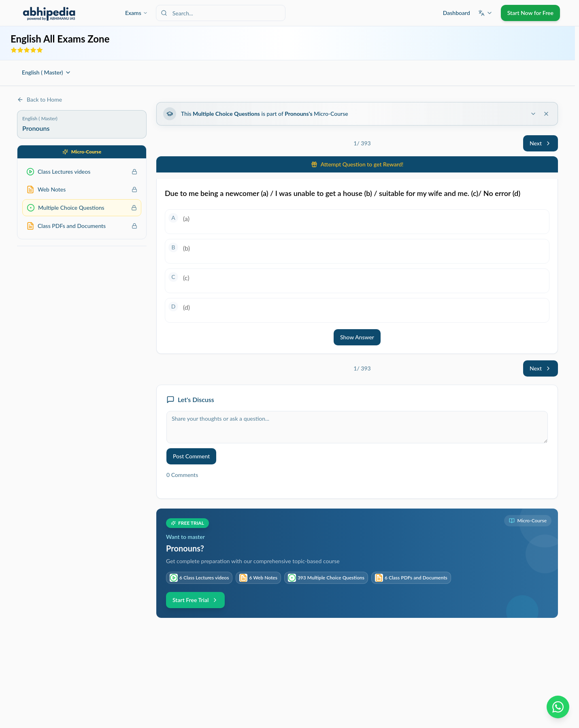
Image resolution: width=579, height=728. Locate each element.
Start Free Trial (195, 600)
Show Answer (357, 337)
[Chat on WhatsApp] (558, 707)
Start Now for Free (530, 13)
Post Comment (191, 456)
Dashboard (457, 13)
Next (541, 143)
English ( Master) (47, 72)
